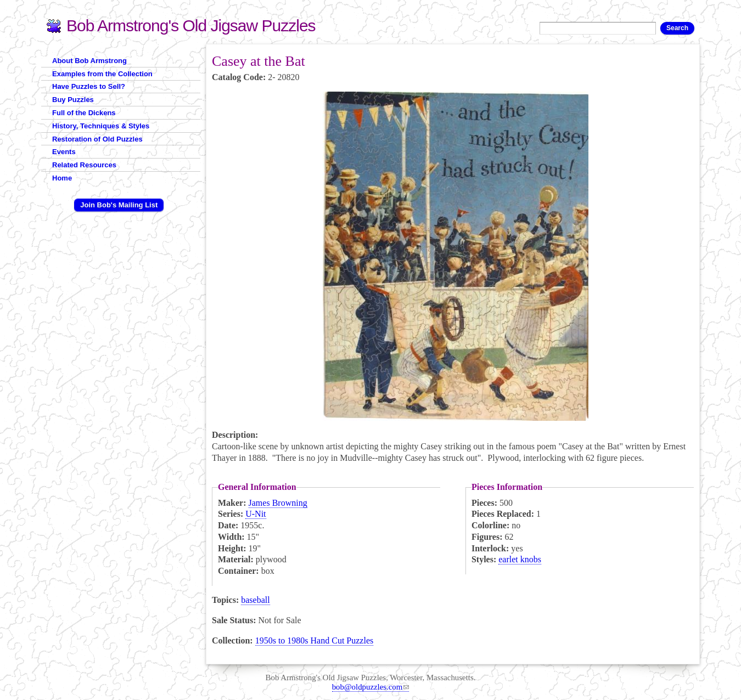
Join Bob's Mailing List (119, 205)
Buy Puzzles (73, 100)
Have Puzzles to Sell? (89, 86)
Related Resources (84, 165)
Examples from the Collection (102, 74)
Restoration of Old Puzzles (97, 139)
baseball (255, 600)
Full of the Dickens (84, 113)
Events (64, 152)
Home (62, 178)
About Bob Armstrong (89, 61)
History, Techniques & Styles (101, 126)
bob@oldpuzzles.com (371, 687)
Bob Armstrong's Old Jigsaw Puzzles (191, 26)
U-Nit (256, 514)
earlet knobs (520, 559)
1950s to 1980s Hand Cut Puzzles (315, 640)
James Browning (278, 503)
